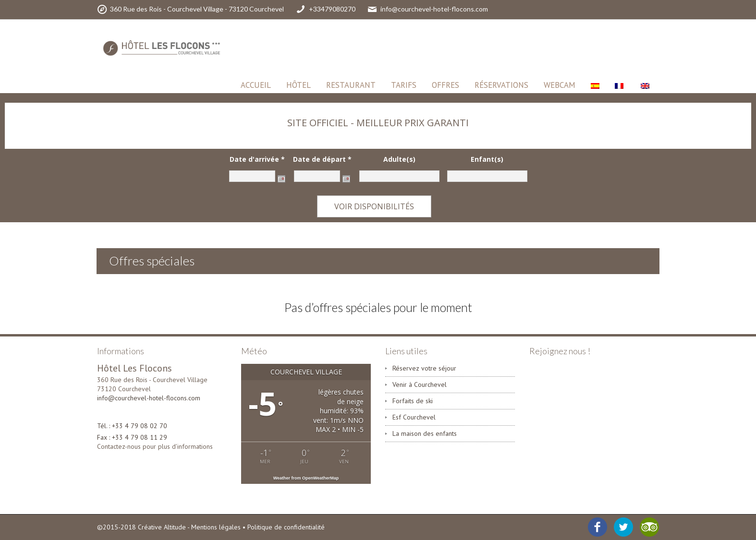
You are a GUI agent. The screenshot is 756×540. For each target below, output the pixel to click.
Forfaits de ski (413, 401)
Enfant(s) (487, 159)
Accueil (256, 85)
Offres (445, 85)
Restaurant (351, 85)
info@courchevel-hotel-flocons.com (149, 398)
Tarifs (404, 85)
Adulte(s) (399, 159)
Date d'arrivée (257, 159)
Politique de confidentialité (286, 527)
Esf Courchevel (414, 417)
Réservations (501, 85)
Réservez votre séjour (424, 368)
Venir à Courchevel (420, 384)
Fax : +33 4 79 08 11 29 (132, 437)
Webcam (560, 85)
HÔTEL (299, 85)
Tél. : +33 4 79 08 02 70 (132, 426)
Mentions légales (216, 527)
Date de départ (322, 159)
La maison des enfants (425, 433)
